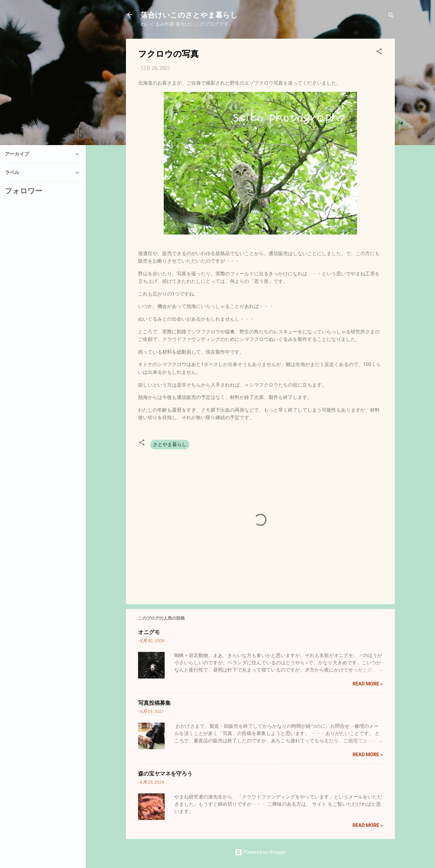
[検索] (391, 16)
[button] (379, 52)
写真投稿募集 (154, 703)
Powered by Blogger (260, 852)
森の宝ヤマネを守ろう (165, 773)
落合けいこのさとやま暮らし (189, 15)
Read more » (368, 684)
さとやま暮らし (170, 444)
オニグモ (149, 632)
